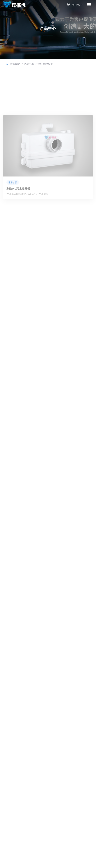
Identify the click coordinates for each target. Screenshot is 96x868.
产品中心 (38, 64)
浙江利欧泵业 (54, 64)
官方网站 (24, 64)
